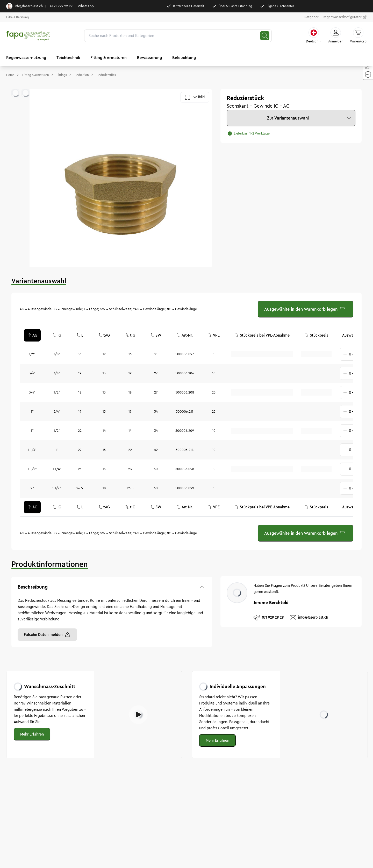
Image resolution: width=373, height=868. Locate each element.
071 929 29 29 (269, 618)
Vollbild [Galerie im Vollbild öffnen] (195, 97)
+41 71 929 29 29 (60, 6)
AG (32, 335)
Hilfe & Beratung (17, 17)
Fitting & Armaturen (109, 58)
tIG (130, 335)
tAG (104, 335)
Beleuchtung (184, 58)
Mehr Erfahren (32, 734)
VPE (214, 335)
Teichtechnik (68, 58)
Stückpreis (316, 335)
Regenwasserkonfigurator (345, 17)
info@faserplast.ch (24, 6)
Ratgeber (311, 17)
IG (57, 335)
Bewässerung (149, 58)
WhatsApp (86, 6)
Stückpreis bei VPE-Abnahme (262, 335)
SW (156, 335)
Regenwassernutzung (26, 58)
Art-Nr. (185, 335)
